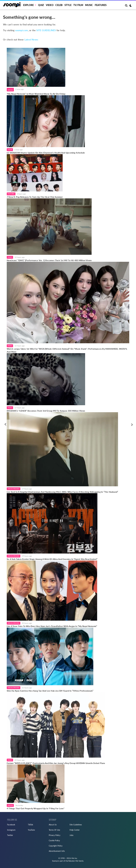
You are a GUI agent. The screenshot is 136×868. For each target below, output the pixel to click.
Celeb (59, 5)
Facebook (11, 825)
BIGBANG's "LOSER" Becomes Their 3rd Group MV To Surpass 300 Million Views (46, 411)
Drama (10, 90)
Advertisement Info (57, 851)
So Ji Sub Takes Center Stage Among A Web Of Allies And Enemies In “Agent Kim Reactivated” (52, 559)
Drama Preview (14, 489)
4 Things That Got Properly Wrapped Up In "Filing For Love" (36, 808)
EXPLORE (28, 5)
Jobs (71, 835)
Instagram (11, 830)
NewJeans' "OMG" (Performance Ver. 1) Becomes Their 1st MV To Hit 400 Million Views (49, 260)
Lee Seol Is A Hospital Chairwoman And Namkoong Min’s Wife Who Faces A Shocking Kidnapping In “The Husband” (62, 492)
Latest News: (31, 39)
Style (68, 5)
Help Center (75, 830)
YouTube (31, 830)
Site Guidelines (76, 825)
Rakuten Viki (73, 861)
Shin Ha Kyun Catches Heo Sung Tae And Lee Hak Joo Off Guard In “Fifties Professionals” (50, 691)
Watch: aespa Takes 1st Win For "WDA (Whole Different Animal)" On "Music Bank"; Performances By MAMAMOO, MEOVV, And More (67, 350)
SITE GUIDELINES (46, 30)
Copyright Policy (56, 846)
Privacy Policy (55, 835)
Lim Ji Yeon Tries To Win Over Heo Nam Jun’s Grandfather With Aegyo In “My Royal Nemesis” (52, 626)
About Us (53, 825)
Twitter (10, 835)
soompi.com (22, 30)
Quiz (41, 5)
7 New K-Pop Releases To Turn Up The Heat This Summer (35, 197)
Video (50, 5)
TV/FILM (78, 5)
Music (89, 5)
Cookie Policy (54, 840)
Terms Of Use (54, 830)
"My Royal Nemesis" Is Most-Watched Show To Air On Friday (36, 94)
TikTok (30, 825)
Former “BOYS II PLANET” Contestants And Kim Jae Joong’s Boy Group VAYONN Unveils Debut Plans (56, 763)
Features (101, 5)
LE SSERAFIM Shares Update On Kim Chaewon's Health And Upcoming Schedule (46, 153)
